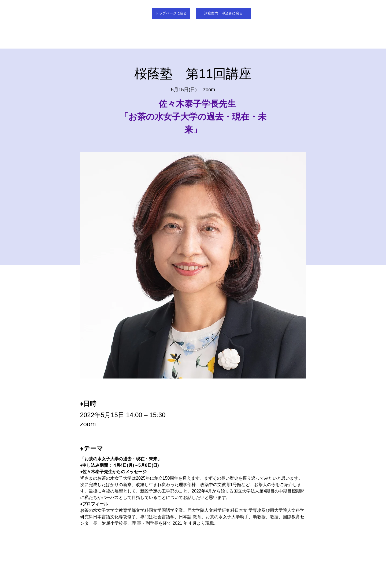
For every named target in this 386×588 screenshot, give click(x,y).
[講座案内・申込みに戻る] (223, 13)
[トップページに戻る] (171, 13)
